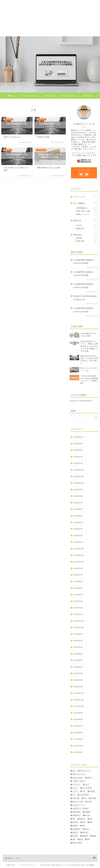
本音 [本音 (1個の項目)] (91, 819)
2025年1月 (78, 542)
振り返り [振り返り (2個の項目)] (87, 815)
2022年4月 (78, 746)
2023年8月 (78, 641)
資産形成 (88, 96)
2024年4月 (78, 595)
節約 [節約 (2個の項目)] (84, 826)
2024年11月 (79, 555)
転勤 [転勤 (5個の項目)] (74, 839)
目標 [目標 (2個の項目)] (91, 822)
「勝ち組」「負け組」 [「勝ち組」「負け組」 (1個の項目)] (79, 781)
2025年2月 (78, 536)
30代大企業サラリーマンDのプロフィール (31, 96)
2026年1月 (78, 463)
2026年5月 (78, 437)
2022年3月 (78, 752)
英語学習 (50, 96)
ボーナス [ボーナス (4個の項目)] (75, 788)
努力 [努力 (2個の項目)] (85, 798)
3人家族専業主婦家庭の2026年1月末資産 (84, 310)
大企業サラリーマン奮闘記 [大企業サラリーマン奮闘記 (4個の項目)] (80, 809)
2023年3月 (78, 673)
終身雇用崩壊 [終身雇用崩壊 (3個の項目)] (76, 829)
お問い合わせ (11, 865)
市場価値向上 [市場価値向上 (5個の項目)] (76, 815)
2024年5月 (78, 588)
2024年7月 (78, 575)
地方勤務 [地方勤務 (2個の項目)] (93, 798)
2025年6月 (78, 509)
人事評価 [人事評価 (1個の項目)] (92, 791)
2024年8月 (78, 568)
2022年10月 (79, 706)
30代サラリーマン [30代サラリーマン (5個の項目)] (85, 771)
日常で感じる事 (87, 211)
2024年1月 (78, 614)
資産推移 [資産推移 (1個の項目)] (85, 836)
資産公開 (87, 241)
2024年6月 (78, 582)
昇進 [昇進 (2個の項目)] (74, 819)
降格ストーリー (87, 214)
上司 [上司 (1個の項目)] (84, 791)
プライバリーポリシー (27, 865)
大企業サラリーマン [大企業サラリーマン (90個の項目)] (78, 805)
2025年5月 (78, 516)
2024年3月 (78, 601)
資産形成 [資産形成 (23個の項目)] (75, 836)
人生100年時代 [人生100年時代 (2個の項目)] (84, 795)
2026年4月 (78, 444)
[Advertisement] (50, 18)
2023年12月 (79, 621)
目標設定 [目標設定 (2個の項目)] (75, 826)
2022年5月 (78, 739)
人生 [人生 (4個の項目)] (74, 795)
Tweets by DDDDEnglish (81, 401)
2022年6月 (78, 733)
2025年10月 (79, 483)
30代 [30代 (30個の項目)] (74, 771)
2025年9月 (78, 490)
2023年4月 (78, 667)
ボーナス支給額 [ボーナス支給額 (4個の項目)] (87, 788)
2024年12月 (79, 549)
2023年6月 (78, 654)
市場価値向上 (87, 208)
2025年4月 (78, 522)
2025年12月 (79, 470)
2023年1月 (78, 687)
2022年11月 (79, 700)
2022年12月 (79, 693)
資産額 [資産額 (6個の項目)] (94, 836)
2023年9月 (78, 634)
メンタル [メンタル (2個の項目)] (75, 791)
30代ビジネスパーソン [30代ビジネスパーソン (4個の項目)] (79, 774)
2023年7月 (78, 647)
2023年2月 (78, 680)
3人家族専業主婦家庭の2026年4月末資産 (84, 262)
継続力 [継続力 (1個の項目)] (87, 829)
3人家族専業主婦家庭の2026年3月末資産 (84, 274)
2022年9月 (78, 713)
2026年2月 (78, 457)
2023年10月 (79, 628)
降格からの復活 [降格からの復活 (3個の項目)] (77, 843)
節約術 (87, 238)
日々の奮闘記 (69, 96)
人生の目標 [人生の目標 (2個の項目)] (76, 798)
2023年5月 (78, 660)
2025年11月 (79, 477)
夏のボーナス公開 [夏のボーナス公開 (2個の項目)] (78, 802)
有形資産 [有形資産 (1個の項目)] (82, 819)
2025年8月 (78, 496)
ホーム (12, 96)
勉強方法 (87, 229)
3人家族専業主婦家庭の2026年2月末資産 (84, 286)
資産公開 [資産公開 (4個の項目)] (85, 832)
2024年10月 (79, 562)
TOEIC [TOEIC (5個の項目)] (89, 778)
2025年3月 (78, 529)
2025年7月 (78, 503)
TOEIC (87, 226)
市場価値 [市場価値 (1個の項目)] (87, 812)
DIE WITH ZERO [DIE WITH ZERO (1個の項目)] (78, 778)
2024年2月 (78, 608)
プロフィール (85, 197)
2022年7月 (78, 726)
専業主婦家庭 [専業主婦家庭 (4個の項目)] (76, 812)
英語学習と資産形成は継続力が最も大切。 (85, 298)
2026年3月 (78, 450)
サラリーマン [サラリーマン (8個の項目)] (76, 785)
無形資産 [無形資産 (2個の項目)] (75, 822)
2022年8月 (78, 719)
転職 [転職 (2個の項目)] (81, 839)
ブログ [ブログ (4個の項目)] (87, 785)
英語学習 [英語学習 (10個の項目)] (75, 832)
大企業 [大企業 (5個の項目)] (89, 802)
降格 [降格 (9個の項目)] (88, 839)
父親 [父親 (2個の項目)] (84, 822)
